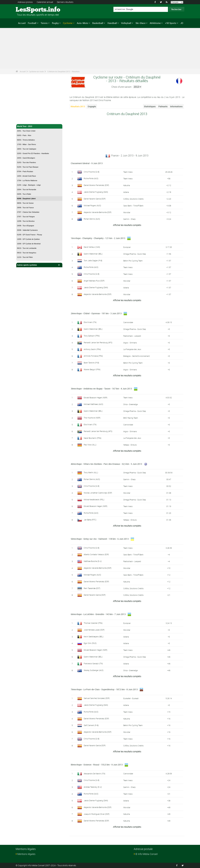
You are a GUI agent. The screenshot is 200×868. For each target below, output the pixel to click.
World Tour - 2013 (39, 126)
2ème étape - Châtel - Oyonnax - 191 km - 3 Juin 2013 (96, 313)
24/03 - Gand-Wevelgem (26, 158)
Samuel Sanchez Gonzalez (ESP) (97, 698)
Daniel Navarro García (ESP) (95, 199)
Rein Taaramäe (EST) (92, 588)
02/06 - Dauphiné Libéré (26, 199)
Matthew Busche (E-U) (93, 561)
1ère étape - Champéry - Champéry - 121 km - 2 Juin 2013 (98, 238)
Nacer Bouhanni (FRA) (93, 438)
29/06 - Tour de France (25, 208)
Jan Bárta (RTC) (90, 520)
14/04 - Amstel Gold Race (26, 176)
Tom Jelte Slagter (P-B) (93, 261)
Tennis (44, 23)
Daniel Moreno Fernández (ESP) (96, 185)
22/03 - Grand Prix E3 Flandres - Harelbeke (33, 153)
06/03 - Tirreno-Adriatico (26, 140)
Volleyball (126, 23)
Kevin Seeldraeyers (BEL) (94, 637)
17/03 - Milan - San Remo (26, 144)
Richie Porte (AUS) (91, 178)
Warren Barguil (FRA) (92, 369)
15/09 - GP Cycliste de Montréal (29, 244)
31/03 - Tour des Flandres (26, 162)
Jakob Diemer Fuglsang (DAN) (96, 192)
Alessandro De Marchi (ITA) (95, 774)
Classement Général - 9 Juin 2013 (87, 163)
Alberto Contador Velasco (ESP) (96, 554)
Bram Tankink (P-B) (91, 363)
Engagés (92, 106)
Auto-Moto (82, 23)
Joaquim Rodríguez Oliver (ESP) (97, 814)
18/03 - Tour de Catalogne (27, 149)
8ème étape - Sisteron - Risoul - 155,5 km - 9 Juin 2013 (97, 765)
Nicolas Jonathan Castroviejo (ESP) (98, 493)
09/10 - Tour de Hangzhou (27, 253)
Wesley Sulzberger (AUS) (94, 670)
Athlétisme (155, 23)
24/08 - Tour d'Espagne (26, 226)
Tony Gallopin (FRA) (92, 336)
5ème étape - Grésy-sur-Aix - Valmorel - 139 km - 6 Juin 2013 (100, 539)
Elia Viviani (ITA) (90, 322)
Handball (112, 23)
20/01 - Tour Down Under (26, 131)
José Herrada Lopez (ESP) (94, 630)
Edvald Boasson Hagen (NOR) (96, 398)
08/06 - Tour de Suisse (25, 203)
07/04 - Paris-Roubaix (25, 171)
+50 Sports (171, 23)
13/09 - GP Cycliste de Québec (28, 239)
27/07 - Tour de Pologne (26, 217)
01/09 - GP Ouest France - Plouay (30, 235)
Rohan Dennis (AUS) (92, 219)
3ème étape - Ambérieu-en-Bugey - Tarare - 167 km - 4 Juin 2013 (101, 389)
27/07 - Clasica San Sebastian (28, 212)
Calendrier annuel (45, 2)
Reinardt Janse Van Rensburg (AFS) (98, 342)
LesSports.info (27, 10)
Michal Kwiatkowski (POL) (94, 500)
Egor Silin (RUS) (90, 643)
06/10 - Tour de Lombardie (27, 248)
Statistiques (150, 106)
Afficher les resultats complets (127, 225)
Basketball (98, 23)
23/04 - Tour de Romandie (27, 190)
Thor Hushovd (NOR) (92, 418)
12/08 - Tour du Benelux (26, 221)
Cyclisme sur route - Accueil (29, 120)
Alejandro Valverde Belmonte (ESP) (98, 212)
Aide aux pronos (25, 2)
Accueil (22, 23)
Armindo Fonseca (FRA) (93, 356)
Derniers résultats (65, 2)
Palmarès (163, 106)
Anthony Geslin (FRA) (92, 349)
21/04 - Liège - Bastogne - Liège (29, 185)
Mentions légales (26, 854)
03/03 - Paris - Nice (24, 135)
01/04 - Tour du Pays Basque (28, 167)
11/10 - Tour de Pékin (25, 257)
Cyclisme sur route (36, 71)
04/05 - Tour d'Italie (24, 194)
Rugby (55, 23)
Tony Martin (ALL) (91, 472)
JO (182, 23)
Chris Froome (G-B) (92, 172)
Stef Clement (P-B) (91, 725)
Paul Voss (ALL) (90, 445)
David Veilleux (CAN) (92, 247)
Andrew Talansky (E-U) (93, 787)
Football (32, 23)
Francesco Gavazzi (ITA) (93, 663)
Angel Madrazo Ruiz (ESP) (94, 281)
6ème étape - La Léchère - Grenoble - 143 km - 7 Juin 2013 (98, 614)
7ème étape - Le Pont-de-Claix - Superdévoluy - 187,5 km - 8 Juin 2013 (104, 689)
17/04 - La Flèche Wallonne (27, 180)
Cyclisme (68, 23)
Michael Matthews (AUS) (93, 404)
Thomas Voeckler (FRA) (93, 623)
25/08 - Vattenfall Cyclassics (27, 230)
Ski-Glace (141, 23)
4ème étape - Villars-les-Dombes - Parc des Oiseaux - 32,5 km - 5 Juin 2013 (106, 464)
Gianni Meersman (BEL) (93, 254)
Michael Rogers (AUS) (92, 205)
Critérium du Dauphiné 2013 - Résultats (63, 71)
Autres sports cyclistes (39, 265)
